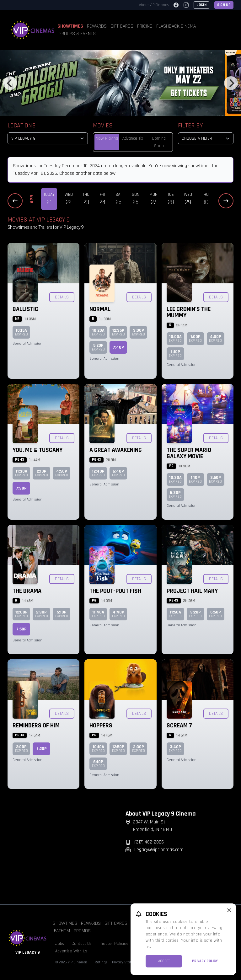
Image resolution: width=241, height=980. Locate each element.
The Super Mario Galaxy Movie (189, 453)
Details (62, 297)
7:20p (42, 749)
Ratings (101, 962)
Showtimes (70, 26)
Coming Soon (159, 142)
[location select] (48, 138)
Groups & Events (77, 34)
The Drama (27, 591)
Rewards (97, 26)
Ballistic (25, 309)
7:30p (21, 488)
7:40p (118, 347)
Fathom (62, 931)
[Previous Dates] (15, 201)
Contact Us (82, 944)
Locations (22, 126)
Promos (82, 931)
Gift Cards (122, 26)
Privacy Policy (205, 961)
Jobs (60, 944)
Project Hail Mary (192, 591)
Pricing (145, 26)
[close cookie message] (229, 910)
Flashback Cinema (176, 26)
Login (201, 5)
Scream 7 (179, 726)
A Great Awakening (116, 450)
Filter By (190, 126)
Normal (100, 309)
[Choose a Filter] (206, 138)
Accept (164, 961)
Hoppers (101, 726)
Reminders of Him (36, 726)
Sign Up (224, 5)
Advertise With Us (71, 951)
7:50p (21, 629)
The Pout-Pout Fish (115, 591)
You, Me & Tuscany (37, 450)
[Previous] (10, 83)
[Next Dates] (226, 201)
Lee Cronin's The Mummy (189, 312)
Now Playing (107, 138)
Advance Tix (133, 138)
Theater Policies (114, 944)
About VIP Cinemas (154, 5)
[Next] (231, 83)
